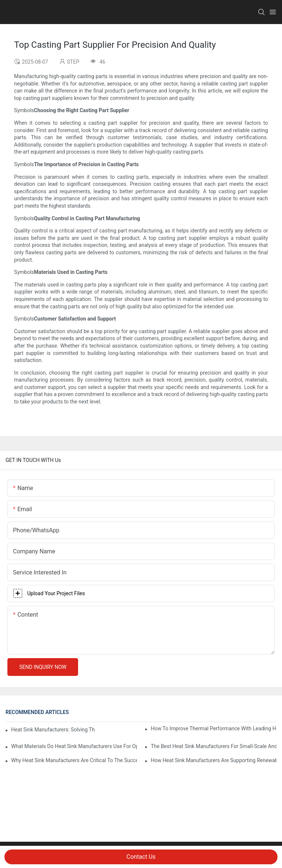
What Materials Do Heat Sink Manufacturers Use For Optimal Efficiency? (74, 746)
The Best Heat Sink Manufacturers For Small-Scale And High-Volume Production (214, 746)
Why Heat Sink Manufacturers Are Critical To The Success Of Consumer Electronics (74, 760)
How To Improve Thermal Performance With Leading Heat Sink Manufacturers (214, 728)
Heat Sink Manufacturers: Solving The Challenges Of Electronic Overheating (53, 730)
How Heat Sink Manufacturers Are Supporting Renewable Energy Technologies (214, 760)
